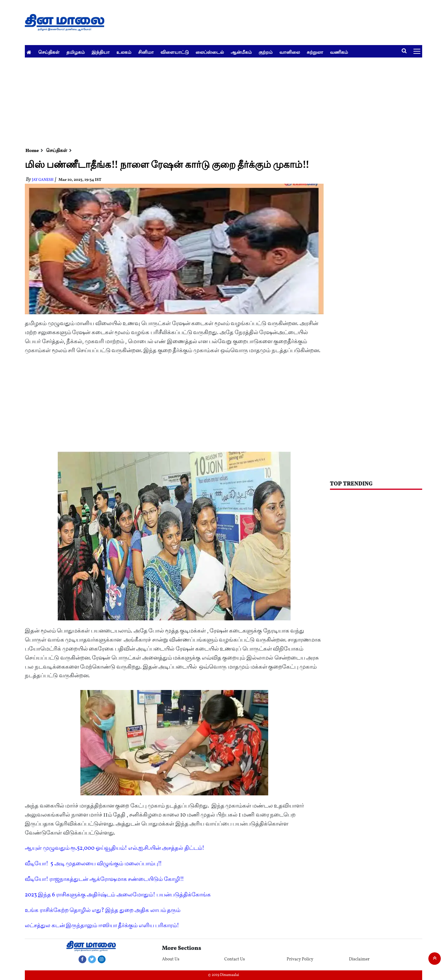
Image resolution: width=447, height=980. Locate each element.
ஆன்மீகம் (241, 52)
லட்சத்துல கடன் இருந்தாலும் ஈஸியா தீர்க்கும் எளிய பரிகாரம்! (102, 926)
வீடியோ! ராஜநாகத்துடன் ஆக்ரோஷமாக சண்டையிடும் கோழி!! (104, 879)
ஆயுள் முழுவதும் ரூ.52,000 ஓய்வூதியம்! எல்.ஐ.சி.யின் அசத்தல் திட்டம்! (115, 848)
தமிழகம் (76, 52)
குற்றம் (266, 52)
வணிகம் (339, 52)
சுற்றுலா (315, 52)
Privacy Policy (300, 959)
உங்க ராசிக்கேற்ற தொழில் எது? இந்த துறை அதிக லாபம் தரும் (103, 911)
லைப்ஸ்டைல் (210, 52)
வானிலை (290, 52)
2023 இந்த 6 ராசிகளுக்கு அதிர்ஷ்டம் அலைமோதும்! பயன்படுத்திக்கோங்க (118, 895)
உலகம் (124, 52)
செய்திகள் (49, 52)
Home (32, 151)
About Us (171, 959)
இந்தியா (101, 52)
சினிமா (146, 52)
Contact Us (234, 959)
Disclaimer (359, 959)
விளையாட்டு (175, 52)
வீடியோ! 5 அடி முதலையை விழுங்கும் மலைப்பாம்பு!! (93, 864)
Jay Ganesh (43, 180)
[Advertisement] (211, 101)
